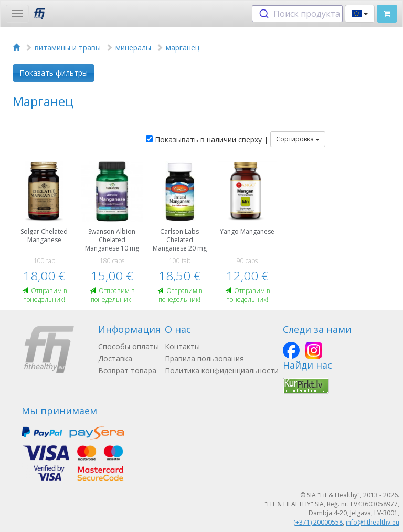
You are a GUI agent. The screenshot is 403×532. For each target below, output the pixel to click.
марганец (183, 48)
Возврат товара (127, 371)
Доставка (115, 358)
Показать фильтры (54, 73)
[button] (360, 14)
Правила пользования (204, 358)
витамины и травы (68, 48)
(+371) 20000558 (318, 522)
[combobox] (297, 14)
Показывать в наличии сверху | (207, 139)
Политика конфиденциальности (222, 371)
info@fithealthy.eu (373, 522)
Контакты (182, 346)
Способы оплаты (129, 346)
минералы (133, 48)
